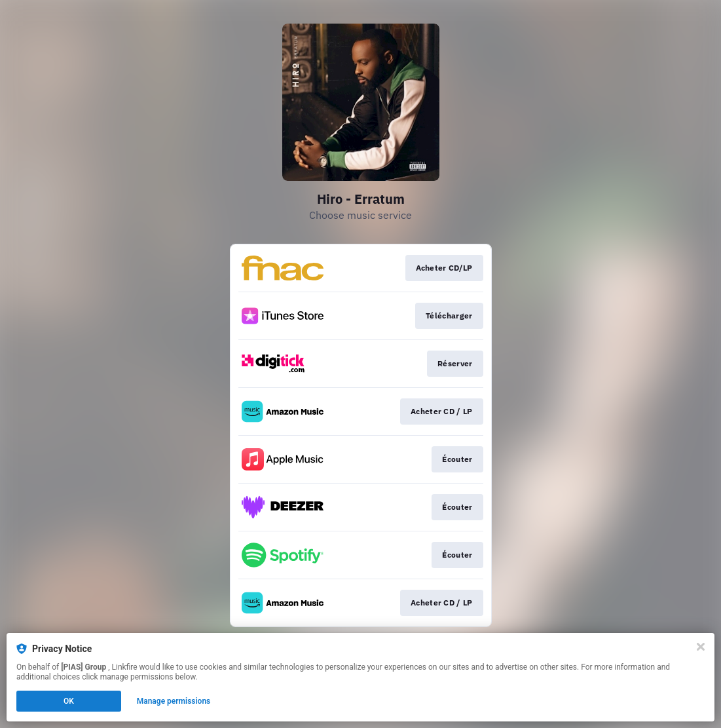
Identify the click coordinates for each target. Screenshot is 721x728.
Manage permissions (174, 701)
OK (69, 701)
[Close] (701, 647)
